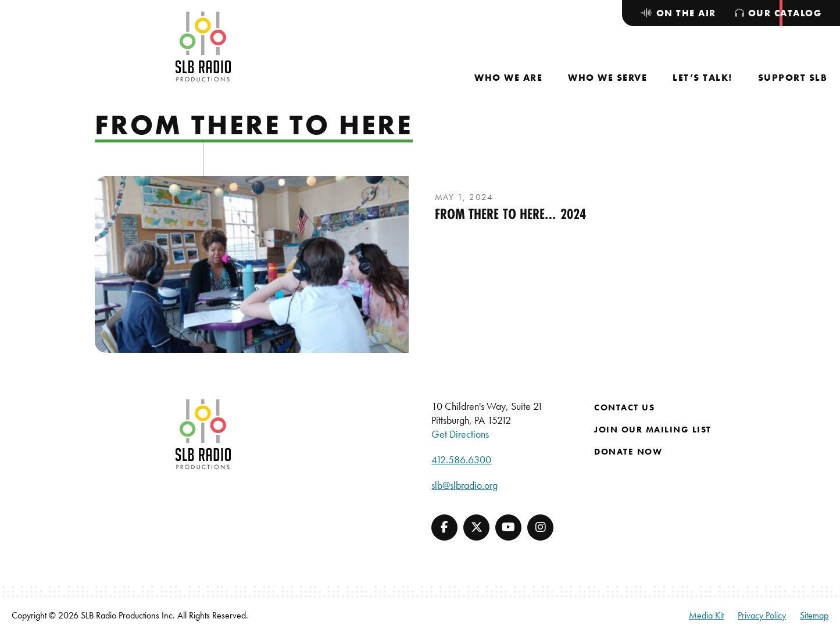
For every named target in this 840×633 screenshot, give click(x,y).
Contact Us (624, 407)
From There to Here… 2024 (510, 214)
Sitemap (814, 615)
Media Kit (706, 615)
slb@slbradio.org (464, 485)
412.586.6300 (461, 459)
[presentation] (252, 264)
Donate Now (628, 452)
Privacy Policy (762, 615)
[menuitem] (508, 78)
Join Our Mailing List (653, 430)
